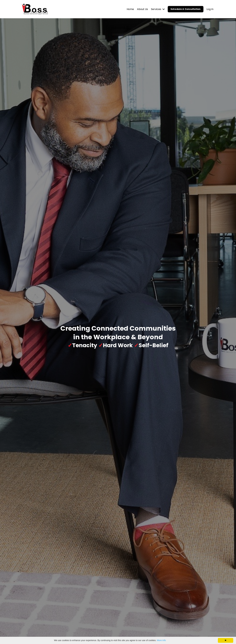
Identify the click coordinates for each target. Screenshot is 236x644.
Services (158, 9)
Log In (210, 9)
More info (161, 640)
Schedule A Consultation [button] (186, 9)
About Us (142, 9)
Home (130, 9)
